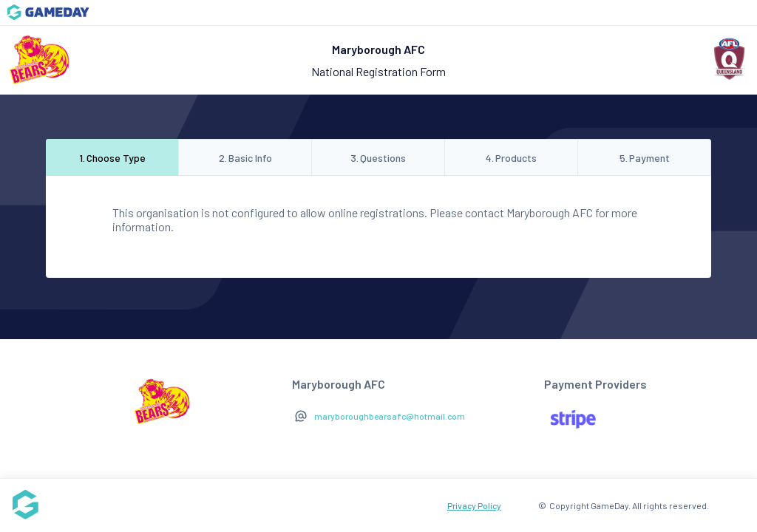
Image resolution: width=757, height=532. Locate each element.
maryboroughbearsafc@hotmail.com (390, 416)
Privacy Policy (474, 505)
